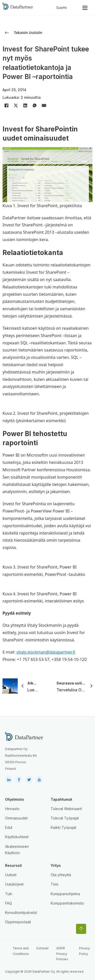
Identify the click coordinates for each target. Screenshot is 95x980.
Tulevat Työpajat (65, 818)
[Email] (44, 106)
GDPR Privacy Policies (62, 954)
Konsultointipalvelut (21, 913)
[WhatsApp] (34, 106)
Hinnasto (12, 809)
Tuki (9, 894)
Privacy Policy (84, 951)
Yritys (56, 865)
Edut (9, 827)
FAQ (8, 903)
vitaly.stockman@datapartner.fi (46, 652)
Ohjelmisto (15, 799)
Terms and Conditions (21, 951)
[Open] (85, 8)
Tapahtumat (61, 799)
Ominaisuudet (16, 818)
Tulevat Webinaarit (66, 809)
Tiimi (54, 884)
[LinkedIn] (25, 106)
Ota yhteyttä (61, 875)
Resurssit (13, 865)
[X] (16, 106)
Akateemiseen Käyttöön (17, 850)
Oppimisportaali (18, 922)
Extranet (43, 948)
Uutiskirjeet (14, 884)
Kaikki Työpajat (63, 827)
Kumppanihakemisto (67, 903)
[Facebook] (6, 106)
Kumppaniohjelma (65, 894)
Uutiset (11, 875)
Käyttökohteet (17, 837)
